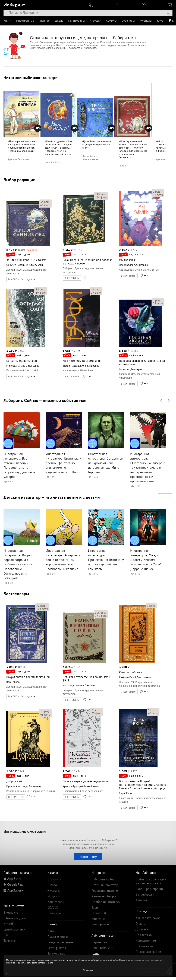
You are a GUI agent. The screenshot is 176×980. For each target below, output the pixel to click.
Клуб (160, 21)
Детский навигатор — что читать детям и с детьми (52, 497)
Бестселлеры (16, 594)
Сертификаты (57, 948)
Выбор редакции (20, 180)
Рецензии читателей (106, 891)
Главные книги (58, 937)
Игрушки (95, 21)
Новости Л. (99, 913)
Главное (44, 21)
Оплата (140, 924)
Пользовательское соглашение (148, 954)
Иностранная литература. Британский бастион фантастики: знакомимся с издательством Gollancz (64, 463)
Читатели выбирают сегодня (31, 77)
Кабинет (141, 900)
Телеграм (10, 941)
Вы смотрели (145, 894)
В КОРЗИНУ (16, 279)
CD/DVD (111, 21)
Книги (7, 21)
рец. (45, 202)
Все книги (54, 879)
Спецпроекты (101, 924)
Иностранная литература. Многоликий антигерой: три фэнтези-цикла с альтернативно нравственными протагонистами (148, 468)
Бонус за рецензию (61, 942)
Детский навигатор (105, 885)
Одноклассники (14, 929)
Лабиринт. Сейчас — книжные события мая (45, 400)
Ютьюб (8, 924)
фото (45, 205)
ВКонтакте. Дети (15, 918)
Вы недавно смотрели (25, 831)
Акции (52, 931)
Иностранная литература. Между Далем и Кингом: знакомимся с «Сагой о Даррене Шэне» (147, 560)
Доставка (142, 929)
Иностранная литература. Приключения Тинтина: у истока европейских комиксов (106, 560)
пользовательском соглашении (147, 960)
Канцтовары (76, 21)
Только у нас (56, 953)
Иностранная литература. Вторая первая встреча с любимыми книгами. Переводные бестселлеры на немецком (18, 564)
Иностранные (25, 21)
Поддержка (144, 935)
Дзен (7, 935)
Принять (88, 970)
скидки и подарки (116, 45)
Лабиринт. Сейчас (104, 879)
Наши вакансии (102, 948)
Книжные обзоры (104, 896)
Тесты (95, 907)
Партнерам (99, 942)
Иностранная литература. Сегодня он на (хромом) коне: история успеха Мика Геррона (106, 463)
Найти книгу (88, 857)
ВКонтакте (11, 912)
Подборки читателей (106, 902)
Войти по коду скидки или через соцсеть (151, 881)
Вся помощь (144, 946)
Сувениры (128, 21)
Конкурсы (98, 919)
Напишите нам (146, 940)
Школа (59, 21)
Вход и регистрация (150, 889)
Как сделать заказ (148, 918)
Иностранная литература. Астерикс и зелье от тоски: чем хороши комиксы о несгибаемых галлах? (63, 560)
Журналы (146, 21)
